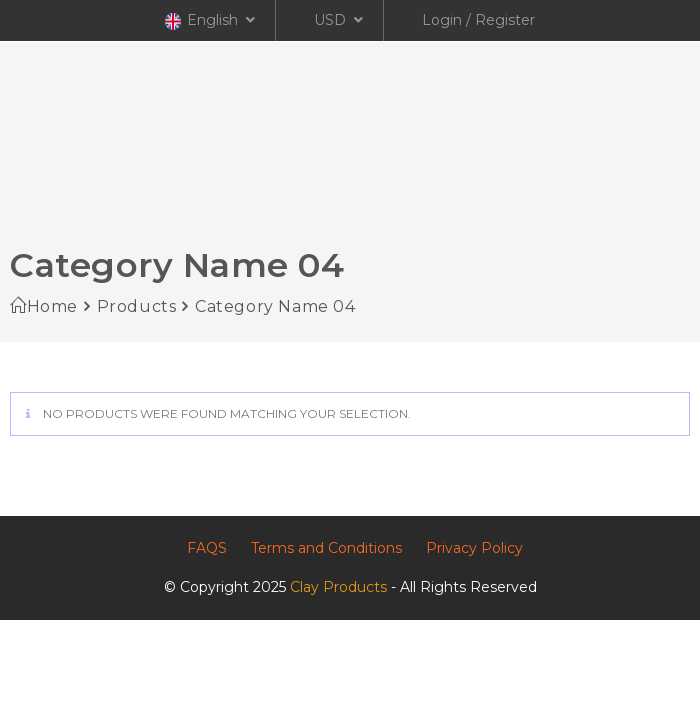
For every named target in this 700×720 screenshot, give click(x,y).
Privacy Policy (474, 548)
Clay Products (338, 587)
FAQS (207, 548)
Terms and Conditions (326, 548)
